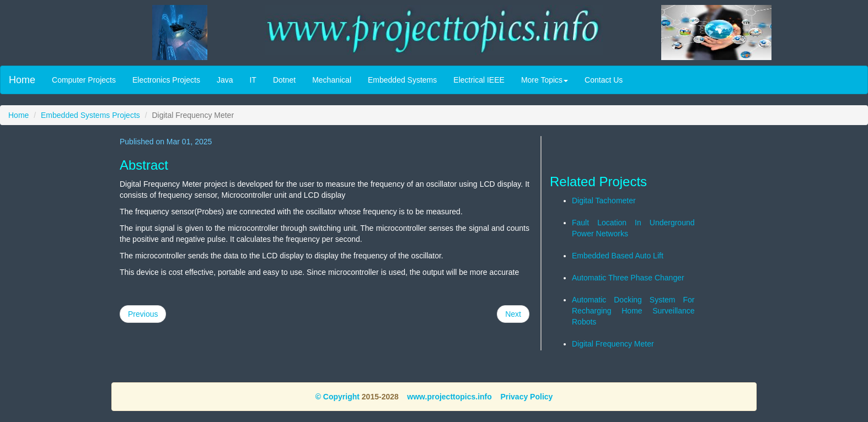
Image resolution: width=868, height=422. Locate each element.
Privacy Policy (526, 397)
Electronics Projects (166, 80)
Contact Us (604, 80)
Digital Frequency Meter (613, 344)
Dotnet (284, 80)
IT (253, 80)
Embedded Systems (402, 80)
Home (22, 80)
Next (513, 314)
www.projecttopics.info (449, 397)
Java (225, 80)
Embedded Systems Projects (90, 115)
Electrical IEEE (479, 80)
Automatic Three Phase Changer (628, 278)
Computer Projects (84, 80)
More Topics (545, 80)
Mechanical (332, 80)
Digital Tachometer (604, 201)
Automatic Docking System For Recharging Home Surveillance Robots (633, 311)
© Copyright (337, 397)
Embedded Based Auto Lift (618, 256)
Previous (143, 314)
